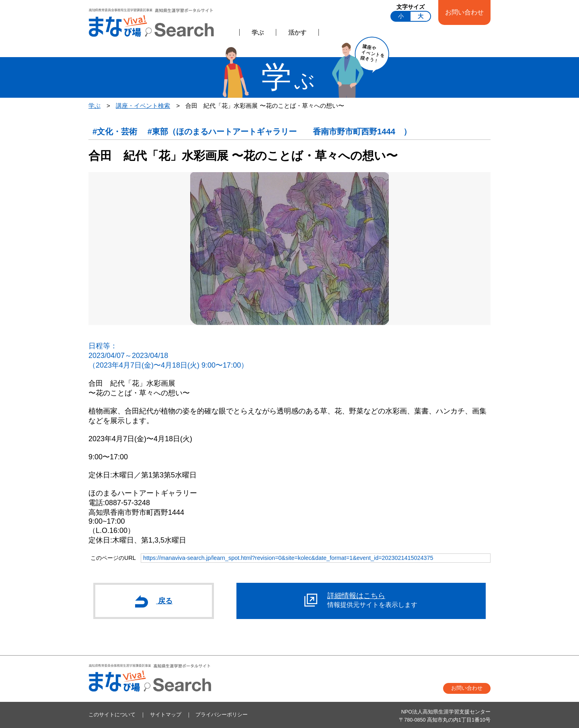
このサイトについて (112, 715)
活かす (297, 32)
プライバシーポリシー (222, 715)
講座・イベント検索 (143, 106)
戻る (154, 601)
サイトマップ (166, 715)
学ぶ (258, 32)
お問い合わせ (464, 12)
